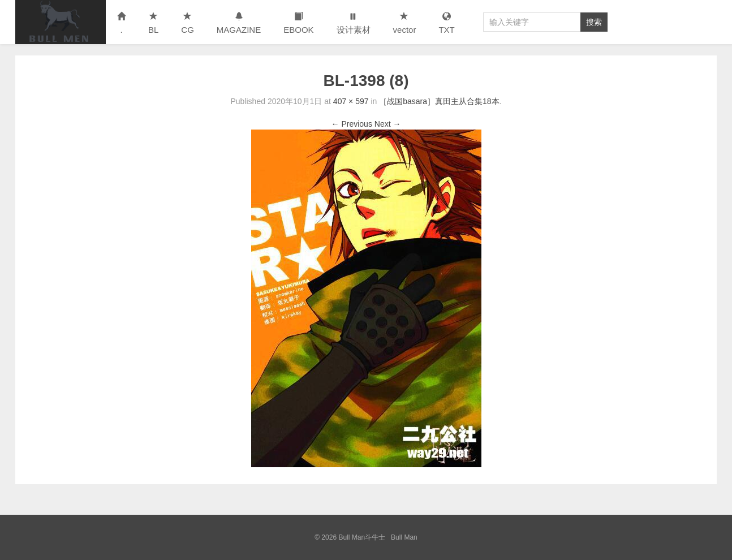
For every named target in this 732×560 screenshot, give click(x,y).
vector (405, 23)
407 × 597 (351, 101)
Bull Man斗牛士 (61, 22)
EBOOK (298, 23)
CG (188, 23)
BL (153, 23)
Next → (388, 124)
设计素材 (354, 23)
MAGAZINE (239, 23)
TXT (446, 23)
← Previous (352, 124)
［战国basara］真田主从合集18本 (439, 101)
